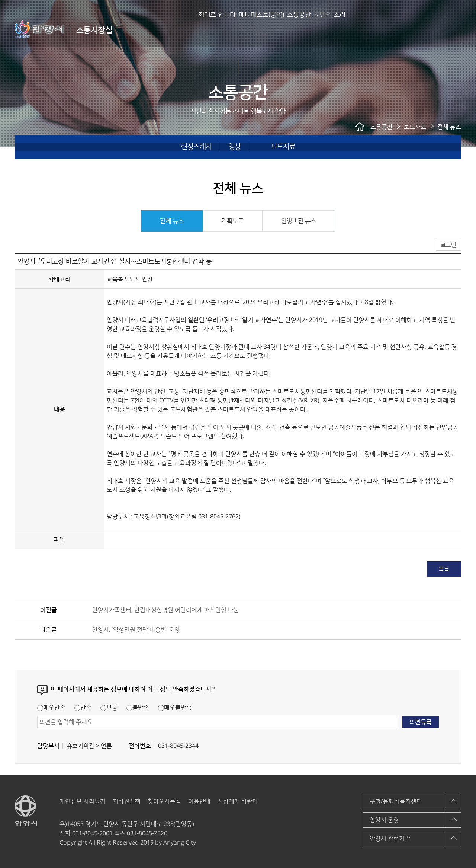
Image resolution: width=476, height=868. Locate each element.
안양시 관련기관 (390, 839)
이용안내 (199, 801)
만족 (83, 708)
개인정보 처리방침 (83, 801)
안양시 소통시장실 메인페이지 (418, 30)
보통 (109, 708)
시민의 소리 (328, 30)
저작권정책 (127, 801)
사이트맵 (456, 29)
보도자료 (283, 147)
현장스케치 (196, 147)
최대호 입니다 (180, 30)
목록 (444, 569)
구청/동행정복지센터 (396, 801)
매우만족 (51, 708)
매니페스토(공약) (236, 30)
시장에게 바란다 (238, 801)
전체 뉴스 (172, 221)
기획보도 (232, 221)
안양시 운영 (384, 820)
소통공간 (286, 30)
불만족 (138, 708)
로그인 (436, 30)
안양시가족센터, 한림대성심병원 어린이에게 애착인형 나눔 (166, 610)
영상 (234, 147)
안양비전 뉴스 (299, 221)
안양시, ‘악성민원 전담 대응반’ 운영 (136, 630)
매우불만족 (175, 708)
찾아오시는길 (164, 801)
